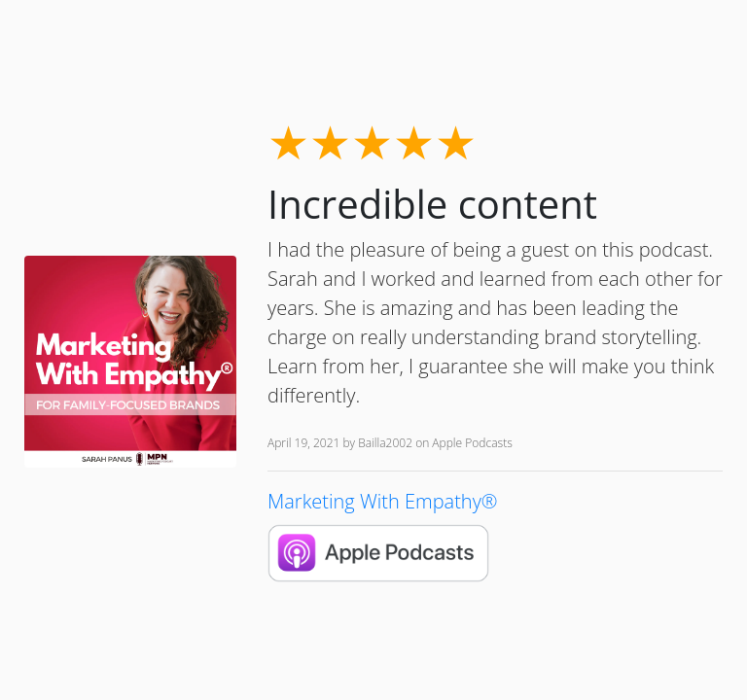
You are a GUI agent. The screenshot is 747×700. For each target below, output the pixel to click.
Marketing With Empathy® (383, 501)
